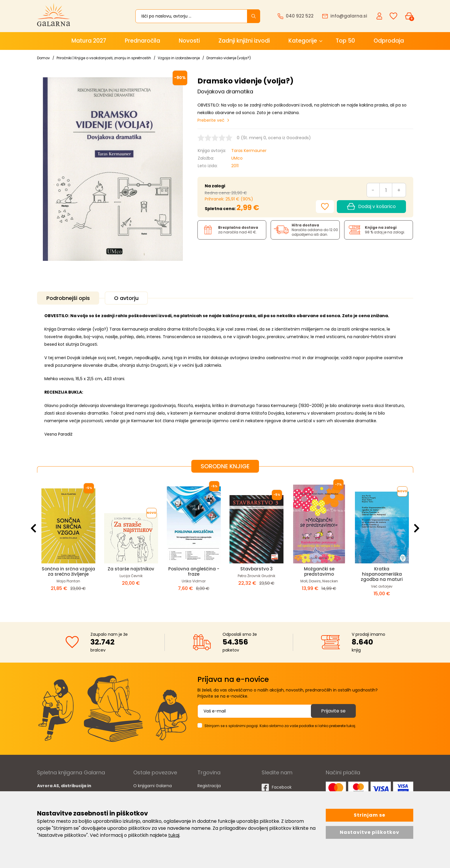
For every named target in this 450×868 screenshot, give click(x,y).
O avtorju (126, 298)
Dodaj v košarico (371, 207)
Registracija (209, 786)
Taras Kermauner (249, 151)
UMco (237, 158)
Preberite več (211, 120)
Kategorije (303, 41)
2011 (235, 166)
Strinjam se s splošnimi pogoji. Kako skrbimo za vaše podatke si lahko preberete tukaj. (280, 726)
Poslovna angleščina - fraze (194, 571)
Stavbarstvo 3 (256, 569)
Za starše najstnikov (131, 569)
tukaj (174, 835)
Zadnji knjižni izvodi (244, 41)
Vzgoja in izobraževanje (179, 58)
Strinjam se (370, 815)
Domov (43, 58)
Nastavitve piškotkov (370, 832)
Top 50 (345, 41)
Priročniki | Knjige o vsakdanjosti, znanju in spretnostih (104, 58)
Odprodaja (389, 41)
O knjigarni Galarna (153, 786)
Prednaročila (142, 41)
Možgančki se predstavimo (319, 571)
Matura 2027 (89, 41)
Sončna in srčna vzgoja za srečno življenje (68, 571)
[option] (68, 543)
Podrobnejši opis (68, 298)
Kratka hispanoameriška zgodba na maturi (382, 574)
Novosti (189, 41)
